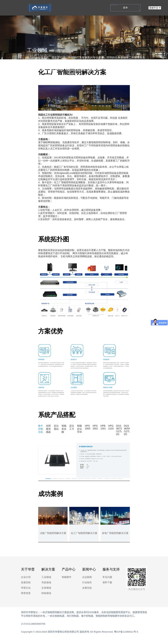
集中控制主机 (41, 429)
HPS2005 (88, 427)
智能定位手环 (79, 429)
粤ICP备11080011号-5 (126, 632)
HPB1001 (103, 427)
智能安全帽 (64, 429)
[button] (84, 481)
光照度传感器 (48, 429)
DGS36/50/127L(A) (127, 430)
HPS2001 (95, 427)
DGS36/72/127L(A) (119, 430)
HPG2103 (111, 427)
